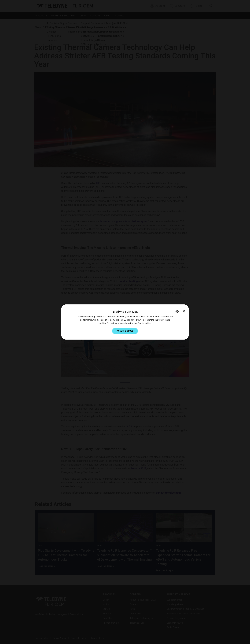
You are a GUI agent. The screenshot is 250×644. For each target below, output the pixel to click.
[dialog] (125, 322)
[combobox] (177, 311)
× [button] (184, 311)
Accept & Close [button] (125, 331)
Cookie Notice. (145, 323)
